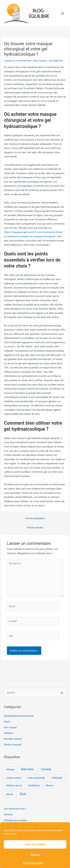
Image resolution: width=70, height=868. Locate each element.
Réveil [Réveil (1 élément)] (10, 794)
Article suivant (35, 527)
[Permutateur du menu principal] (63, 13)
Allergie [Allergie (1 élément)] (10, 769)
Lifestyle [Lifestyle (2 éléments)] (57, 778)
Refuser (35, 855)
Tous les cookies (35, 844)
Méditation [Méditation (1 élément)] (34, 786)
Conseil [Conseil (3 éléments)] (46, 769)
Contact (8, 814)
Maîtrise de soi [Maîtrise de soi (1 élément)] (14, 786)
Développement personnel (19, 716)
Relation (9, 733)
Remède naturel (13, 739)
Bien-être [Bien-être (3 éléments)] (27, 769)
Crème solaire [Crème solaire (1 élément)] (14, 778)
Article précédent (35, 518)
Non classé (40, 61)
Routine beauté (12, 745)
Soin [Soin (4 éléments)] (23, 794)
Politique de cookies (33, 863)
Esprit (7, 722)
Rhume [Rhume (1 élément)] (50, 786)
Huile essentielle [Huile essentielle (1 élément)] (36, 778)
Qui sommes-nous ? (15, 809)
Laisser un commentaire (18, 61)
